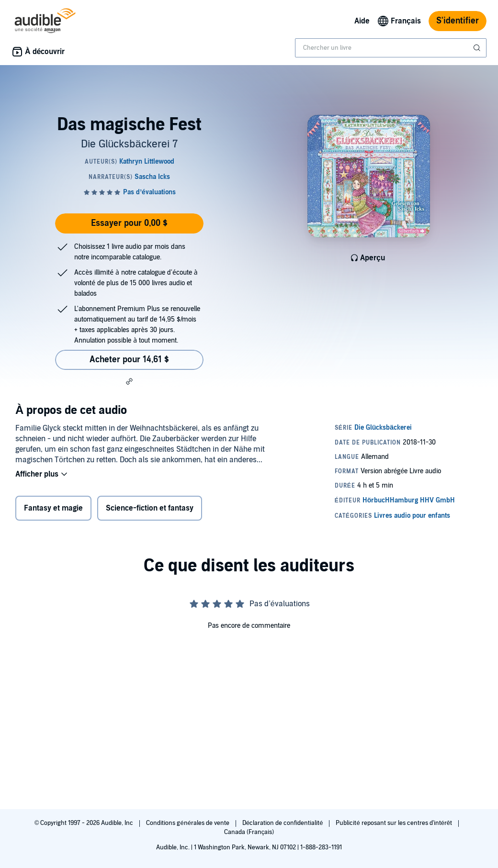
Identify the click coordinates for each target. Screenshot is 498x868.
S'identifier (458, 21)
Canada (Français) (249, 832)
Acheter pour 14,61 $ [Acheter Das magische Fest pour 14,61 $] (129, 360)
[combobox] (391, 48)
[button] (129, 381)
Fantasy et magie (53, 508)
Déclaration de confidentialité (283, 823)
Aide (362, 21)
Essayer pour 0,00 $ (129, 223)
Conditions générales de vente (188, 823)
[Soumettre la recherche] (478, 48)
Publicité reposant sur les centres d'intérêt (395, 823)
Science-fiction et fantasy (150, 508)
